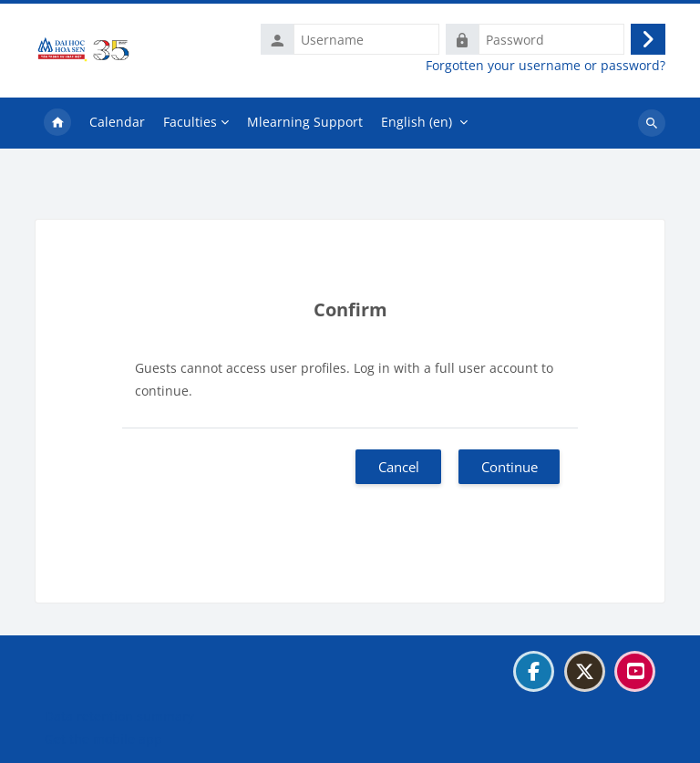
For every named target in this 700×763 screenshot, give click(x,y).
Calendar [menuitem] (117, 122)
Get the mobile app (103, 739)
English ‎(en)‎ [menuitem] (417, 122)
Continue (510, 467)
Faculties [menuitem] (190, 122)
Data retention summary (119, 716)
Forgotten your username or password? (546, 66)
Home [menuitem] (57, 123)
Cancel (399, 467)
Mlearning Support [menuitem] (305, 122)
